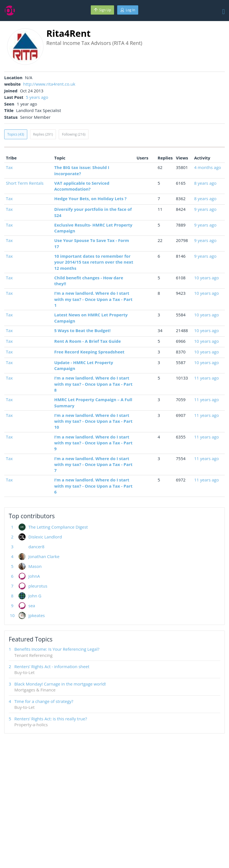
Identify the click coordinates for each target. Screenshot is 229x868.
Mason (35, 566)
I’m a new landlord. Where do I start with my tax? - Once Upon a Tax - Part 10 (93, 421)
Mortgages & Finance (35, 690)
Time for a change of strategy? (44, 701)
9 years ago (205, 209)
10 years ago (207, 278)
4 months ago (208, 167)
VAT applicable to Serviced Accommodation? (82, 186)
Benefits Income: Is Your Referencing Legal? (57, 649)
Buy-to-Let (24, 672)
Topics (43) (16, 134)
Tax (9, 167)
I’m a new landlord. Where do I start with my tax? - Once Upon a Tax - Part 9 (93, 443)
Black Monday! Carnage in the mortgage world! (60, 684)
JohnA (34, 576)
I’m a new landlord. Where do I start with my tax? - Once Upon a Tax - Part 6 (93, 486)
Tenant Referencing (33, 655)
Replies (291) (43, 134)
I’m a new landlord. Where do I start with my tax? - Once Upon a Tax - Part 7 (93, 464)
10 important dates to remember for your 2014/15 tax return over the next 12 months (94, 262)
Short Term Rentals (25, 183)
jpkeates (37, 615)
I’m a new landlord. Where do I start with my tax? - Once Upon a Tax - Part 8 (93, 384)
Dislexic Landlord (45, 537)
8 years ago (205, 183)
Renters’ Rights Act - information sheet (52, 666)
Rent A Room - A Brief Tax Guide (88, 341)
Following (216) (74, 134)
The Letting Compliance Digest (58, 527)
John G (35, 596)
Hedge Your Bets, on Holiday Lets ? (90, 198)
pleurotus (38, 586)
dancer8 (36, 547)
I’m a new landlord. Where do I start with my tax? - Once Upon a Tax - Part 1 (93, 299)
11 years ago (207, 378)
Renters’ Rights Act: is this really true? (51, 719)
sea (32, 606)
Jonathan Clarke (44, 556)
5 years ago (37, 97)
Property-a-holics (31, 725)
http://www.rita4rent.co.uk (49, 84)
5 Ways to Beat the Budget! (82, 330)
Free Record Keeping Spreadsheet (89, 352)
